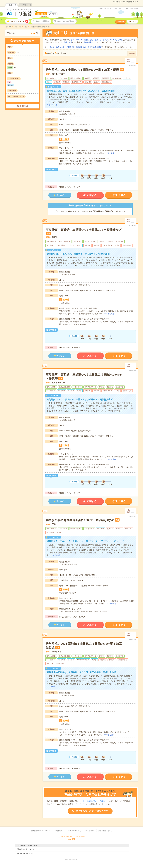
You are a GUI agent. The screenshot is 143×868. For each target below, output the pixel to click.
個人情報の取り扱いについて (41, 831)
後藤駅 (68, 47)
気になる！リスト (19, 21)
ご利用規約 (58, 831)
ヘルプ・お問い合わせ (105, 8)
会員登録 (121, 21)
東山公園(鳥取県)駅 (79, 47)
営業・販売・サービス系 (99, 40)
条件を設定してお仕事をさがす (92, 811)
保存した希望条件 (42, 21)
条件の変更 (24, 106)
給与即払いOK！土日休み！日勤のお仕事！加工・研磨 (82, 70)
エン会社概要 (90, 831)
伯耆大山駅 (60, 47)
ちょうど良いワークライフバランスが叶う (20, 10)
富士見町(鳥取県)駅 (95, 47)
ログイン (132, 21)
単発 (71, 42)
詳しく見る (120, 195)
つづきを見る (52, 105)
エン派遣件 (12, 5)
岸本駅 (52, 47)
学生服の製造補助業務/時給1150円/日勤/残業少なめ (80, 520)
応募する (92, 195)
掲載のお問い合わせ (132, 9)
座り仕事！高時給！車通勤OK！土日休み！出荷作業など (84, 230)
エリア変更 (52, 14)
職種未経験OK (89, 42)
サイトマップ (119, 9)
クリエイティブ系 (116, 40)
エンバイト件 (25, 5)
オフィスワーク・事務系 (80, 40)
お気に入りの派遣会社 (66, 21)
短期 (66, 42)
